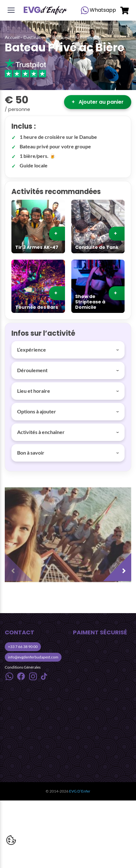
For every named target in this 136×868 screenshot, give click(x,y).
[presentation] (21, 565)
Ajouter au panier (98, 102)
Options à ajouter (37, 411)
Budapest (62, 37)
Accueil (12, 37)
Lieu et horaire (34, 391)
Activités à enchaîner (41, 432)
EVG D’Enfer (80, 791)
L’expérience (32, 350)
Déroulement (32, 370)
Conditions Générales (23, 667)
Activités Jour (88, 37)
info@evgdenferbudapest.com (33, 657)
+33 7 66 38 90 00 (23, 647)
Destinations (36, 37)
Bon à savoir (31, 453)
